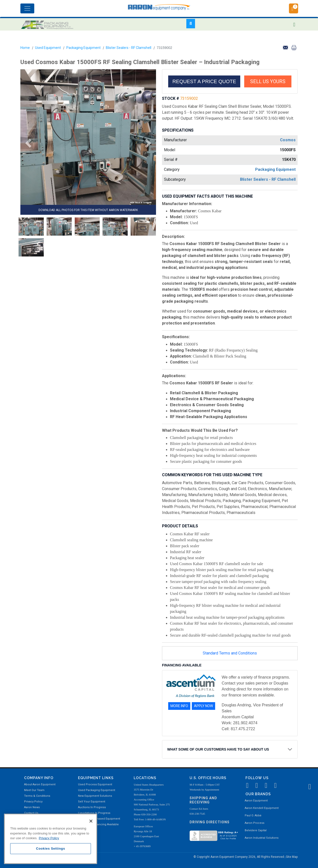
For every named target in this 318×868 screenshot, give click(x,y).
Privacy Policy (33, 802)
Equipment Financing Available (98, 824)
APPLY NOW (203, 706)
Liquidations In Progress (94, 813)
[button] (27, 143)
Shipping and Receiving (203, 800)
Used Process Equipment (95, 784)
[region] (51, 839)
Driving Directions (210, 822)
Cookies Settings (51, 849)
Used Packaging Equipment (97, 790)
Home (25, 48)
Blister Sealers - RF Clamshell (129, 48)
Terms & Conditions (37, 796)
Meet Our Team (34, 790)
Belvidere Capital (256, 830)
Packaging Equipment (83, 48)
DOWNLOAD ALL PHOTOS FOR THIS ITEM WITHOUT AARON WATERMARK (88, 210)
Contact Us (31, 813)
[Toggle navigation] (27, 8)
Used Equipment (48, 48)
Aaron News (32, 807)
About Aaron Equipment (40, 784)
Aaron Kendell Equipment (262, 808)
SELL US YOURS (268, 81)
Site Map (292, 857)
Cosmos (288, 140)
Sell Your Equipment (92, 802)
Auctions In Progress (92, 807)
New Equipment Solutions (95, 796)
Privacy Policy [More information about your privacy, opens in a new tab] (49, 838)
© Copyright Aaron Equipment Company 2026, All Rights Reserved (239, 857)
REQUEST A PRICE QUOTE (204, 81)
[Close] (91, 821)
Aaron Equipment (256, 801)
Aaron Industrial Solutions (262, 838)
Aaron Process (255, 823)
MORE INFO (179, 706)
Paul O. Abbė (253, 815)
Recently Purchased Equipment (99, 819)
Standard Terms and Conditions (230, 653)
